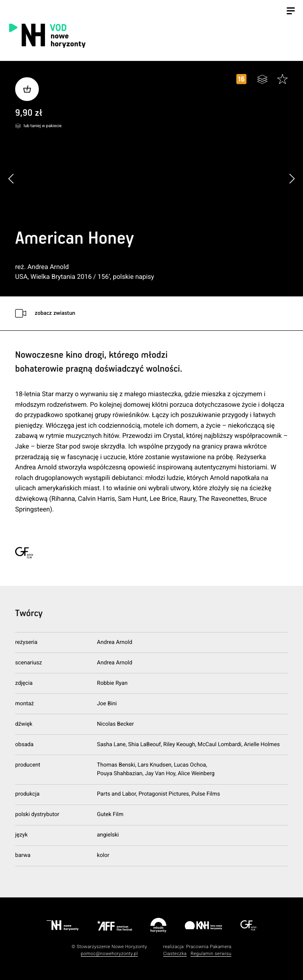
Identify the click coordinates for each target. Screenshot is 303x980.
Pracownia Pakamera (209, 947)
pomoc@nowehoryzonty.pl (109, 954)
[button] (292, 178)
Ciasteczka (175, 954)
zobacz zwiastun (55, 313)
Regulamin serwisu (211, 954)
